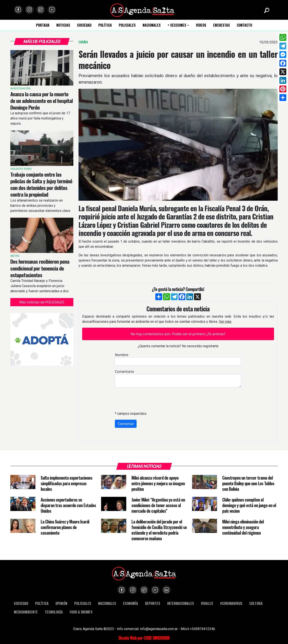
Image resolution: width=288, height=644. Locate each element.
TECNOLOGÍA (54, 612)
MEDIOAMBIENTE (26, 612)
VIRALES (207, 603)
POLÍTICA (105, 25)
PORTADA (43, 25)
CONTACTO (244, 25)
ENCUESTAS (222, 25)
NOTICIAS (63, 25)
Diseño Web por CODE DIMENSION (144, 638)
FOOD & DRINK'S (81, 612)
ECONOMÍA (131, 603)
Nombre (122, 355)
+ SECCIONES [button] (177, 25)
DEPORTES (153, 603)
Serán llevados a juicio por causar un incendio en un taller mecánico (178, 60)
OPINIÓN (61, 603)
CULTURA (256, 603)
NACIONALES (152, 25)
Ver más (225, 322)
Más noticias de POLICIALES (42, 302)
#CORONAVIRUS (231, 603)
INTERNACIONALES (181, 603)
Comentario (124, 372)
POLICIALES (127, 25)
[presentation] (148, 399)
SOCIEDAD (84, 25)
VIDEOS (201, 25)
